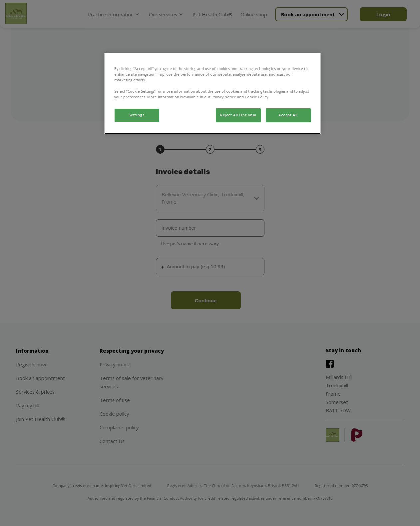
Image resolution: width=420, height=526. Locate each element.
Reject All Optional (238, 115)
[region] (212, 93)
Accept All (288, 115)
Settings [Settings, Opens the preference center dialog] (137, 115)
